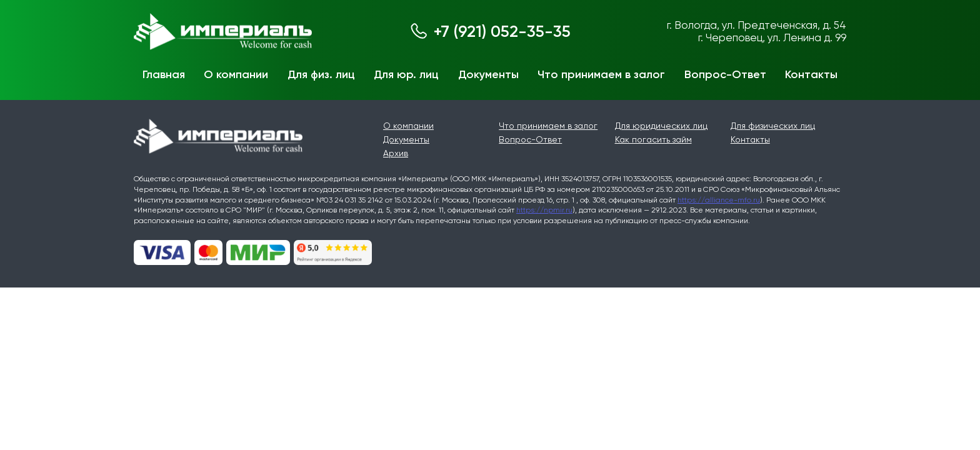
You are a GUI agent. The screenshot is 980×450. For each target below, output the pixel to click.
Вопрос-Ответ (725, 74)
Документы (488, 74)
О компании (236, 74)
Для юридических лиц (661, 126)
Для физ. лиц (321, 74)
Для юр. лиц (406, 74)
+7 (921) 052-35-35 (502, 32)
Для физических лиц (773, 126)
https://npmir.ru (544, 210)
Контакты (811, 74)
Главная (164, 74)
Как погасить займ (653, 139)
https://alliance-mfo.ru (719, 200)
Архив (396, 153)
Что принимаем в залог (601, 74)
